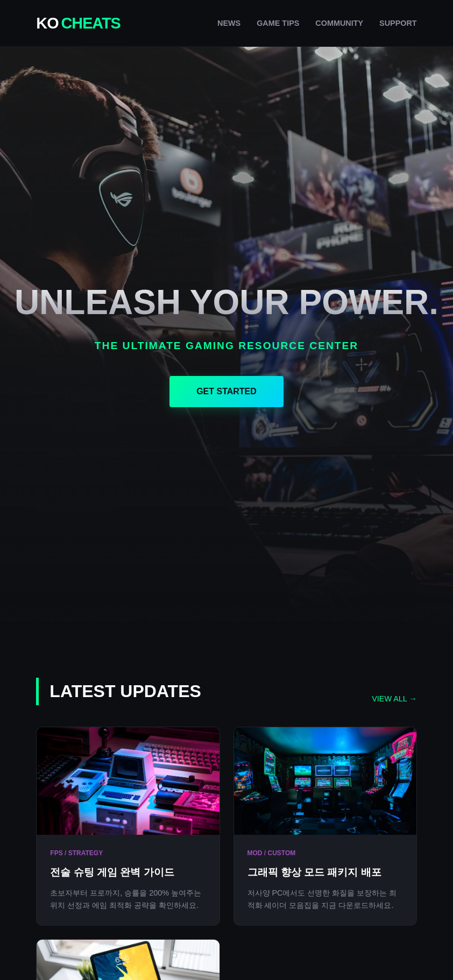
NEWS (229, 23)
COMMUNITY (339, 23)
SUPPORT (398, 23)
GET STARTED (226, 391)
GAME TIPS (278, 23)
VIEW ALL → (394, 699)
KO (78, 23)
